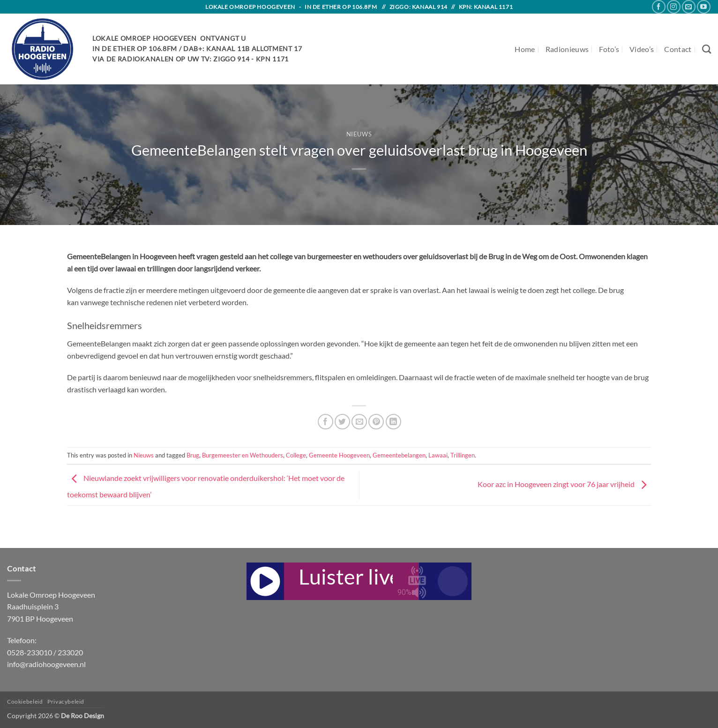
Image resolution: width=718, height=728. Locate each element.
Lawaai (438, 455)
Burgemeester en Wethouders (243, 455)
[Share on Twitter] (342, 422)
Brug (193, 455)
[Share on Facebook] (325, 422)
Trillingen (463, 455)
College (296, 455)
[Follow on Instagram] (674, 7)
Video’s (642, 49)
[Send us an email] (689, 7)
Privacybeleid (66, 702)
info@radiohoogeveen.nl (46, 664)
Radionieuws (567, 49)
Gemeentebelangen (399, 455)
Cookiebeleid (25, 702)
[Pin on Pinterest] (376, 422)
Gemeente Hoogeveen (339, 455)
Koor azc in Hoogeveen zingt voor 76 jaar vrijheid (564, 484)
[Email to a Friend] (359, 422)
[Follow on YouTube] (704, 7)
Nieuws (359, 134)
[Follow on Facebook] (659, 7)
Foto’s (609, 49)
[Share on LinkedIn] (393, 422)
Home (525, 49)
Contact (678, 49)
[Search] (707, 49)
